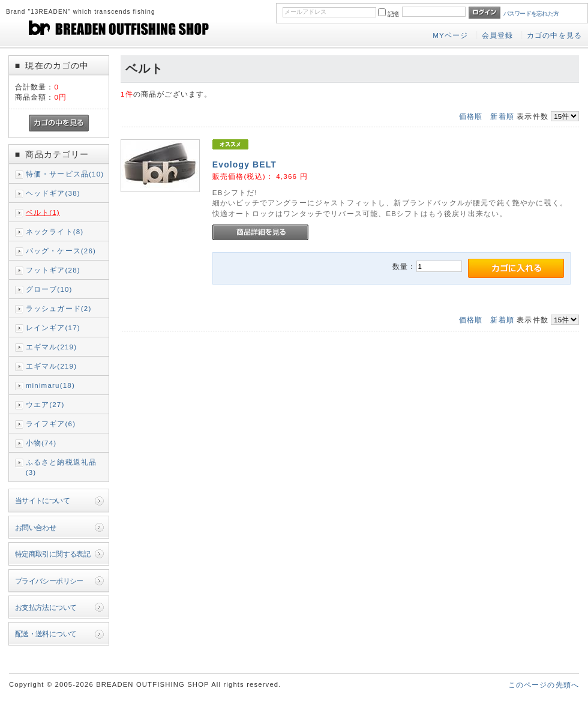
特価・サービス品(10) (65, 174)
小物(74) (41, 443)
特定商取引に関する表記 (53, 554)
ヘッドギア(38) (53, 193)
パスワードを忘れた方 (531, 14)
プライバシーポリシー (49, 581)
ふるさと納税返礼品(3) (61, 467)
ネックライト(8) (55, 231)
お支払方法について (46, 607)
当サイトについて (42, 500)
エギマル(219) (52, 347)
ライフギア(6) (51, 424)
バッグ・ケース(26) (61, 251)
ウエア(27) (45, 404)
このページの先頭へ (544, 685)
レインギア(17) (53, 327)
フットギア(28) (53, 270)
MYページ (450, 35)
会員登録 (498, 35)
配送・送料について (46, 634)
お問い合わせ (36, 527)
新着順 (502, 116)
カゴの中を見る (554, 35)
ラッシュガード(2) (59, 308)
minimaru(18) (50, 385)
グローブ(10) (49, 289)
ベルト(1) (43, 212)
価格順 (471, 116)
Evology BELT (244, 164)
